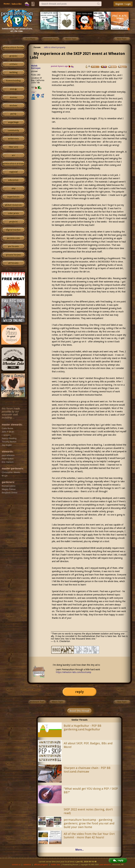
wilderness (13, 139)
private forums (13, 255)
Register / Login (123, 4)
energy (13, 89)
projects (13, 222)
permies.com (13, 238)
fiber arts (13, 147)
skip (13, 189)
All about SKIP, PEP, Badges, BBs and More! (88, 745)
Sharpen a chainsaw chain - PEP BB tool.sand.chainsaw (87, 770)
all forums (13, 263)
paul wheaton (105, 865)
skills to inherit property (55, 47)
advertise (27, 865)
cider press (13, 213)
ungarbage (13, 122)
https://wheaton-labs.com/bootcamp (74, 672)
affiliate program (41, 865)
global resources (13, 205)
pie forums (13, 246)
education (13, 180)
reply (80, 692)
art (13, 155)
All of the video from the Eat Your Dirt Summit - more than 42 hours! (89, 836)
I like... (34, 92)
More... (80, 850)
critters (13, 64)
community (13, 131)
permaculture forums (13, 48)
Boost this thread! (80, 711)
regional (13, 172)
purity (13, 114)
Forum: (37, 47)
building (13, 72)
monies (13, 97)
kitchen (13, 106)
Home (7, 4)
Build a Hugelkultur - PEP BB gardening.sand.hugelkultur (83, 728)
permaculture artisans (13, 164)
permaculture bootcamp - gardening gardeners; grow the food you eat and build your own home (89, 823)
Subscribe (17, 4)
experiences (13, 197)
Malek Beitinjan (36, 67)
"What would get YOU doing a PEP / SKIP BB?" (91, 790)
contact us (16, 865)
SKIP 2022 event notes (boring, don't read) (88, 811)
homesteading (13, 81)
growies (13, 56)
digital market (13, 230)
